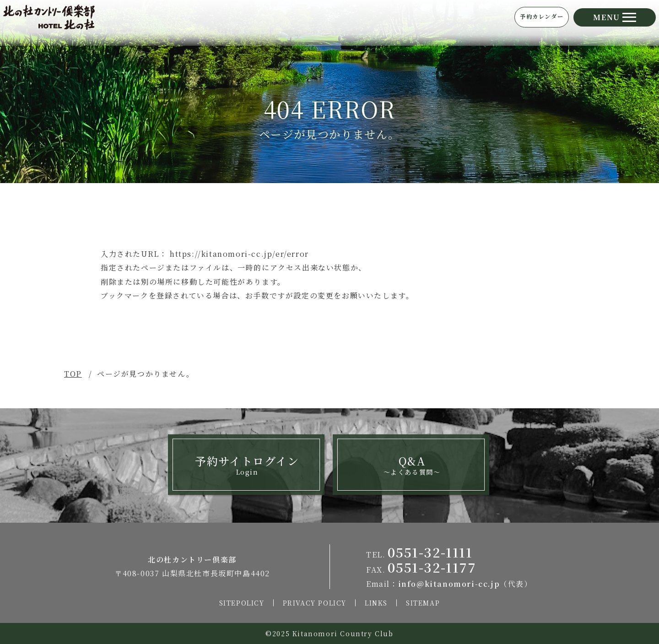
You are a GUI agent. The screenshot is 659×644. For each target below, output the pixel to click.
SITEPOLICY (242, 603)
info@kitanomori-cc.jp (449, 584)
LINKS (376, 603)
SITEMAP (423, 603)
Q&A (412, 465)
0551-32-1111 (430, 552)
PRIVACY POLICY (315, 603)
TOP (73, 374)
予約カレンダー (507, 22)
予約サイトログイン (247, 465)
